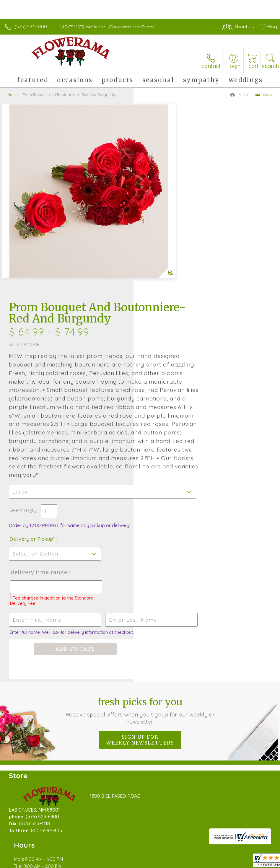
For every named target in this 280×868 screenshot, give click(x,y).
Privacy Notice (177, 842)
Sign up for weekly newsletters (140, 604)
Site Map (255, 842)
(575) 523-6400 (31, 27)
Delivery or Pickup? (166, 404)
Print (240, 95)
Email (264, 95)
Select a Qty (156, 375)
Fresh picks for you (140, 575)
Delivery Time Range (172, 437)
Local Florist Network (219, 842)
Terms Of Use (142, 842)
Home (13, 95)
